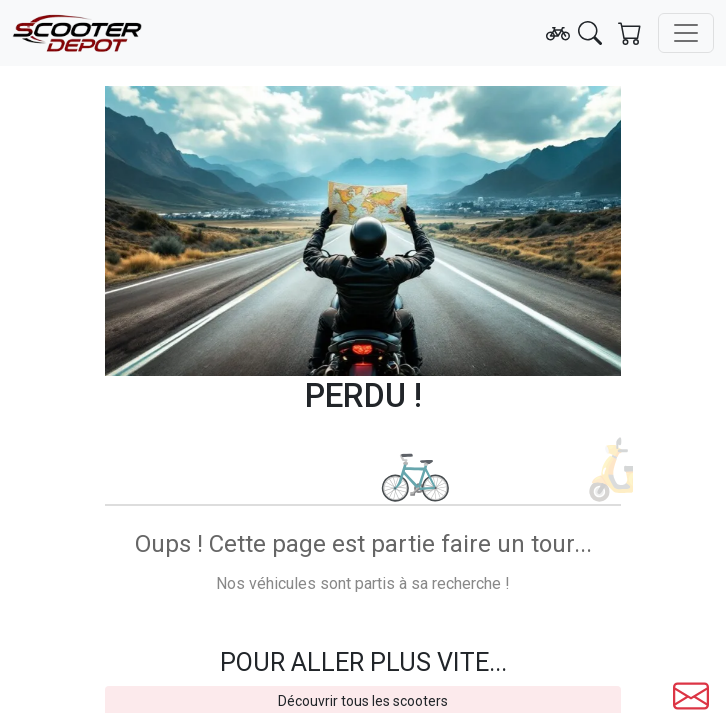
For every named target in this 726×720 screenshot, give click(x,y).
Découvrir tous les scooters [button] (363, 701)
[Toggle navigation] (686, 33)
